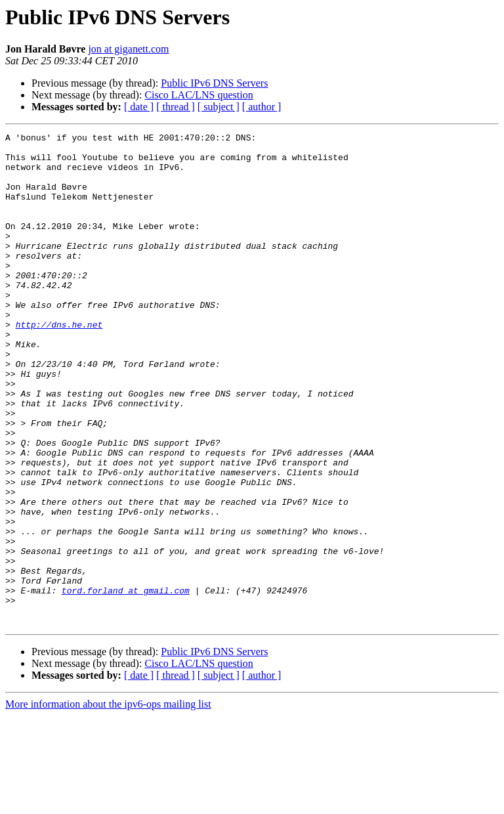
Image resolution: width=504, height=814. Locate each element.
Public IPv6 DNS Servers (214, 83)
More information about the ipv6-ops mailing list (108, 803)
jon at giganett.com (128, 49)
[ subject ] (219, 107)
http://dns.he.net (59, 364)
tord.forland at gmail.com (126, 683)
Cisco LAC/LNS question (199, 95)
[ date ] (139, 107)
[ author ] (262, 107)
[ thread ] (176, 107)
